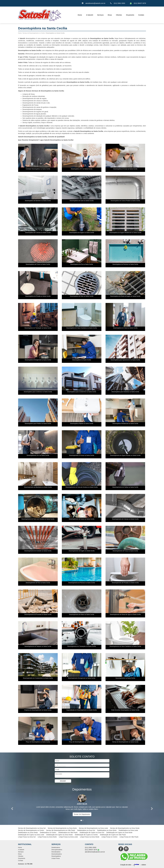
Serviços (100, 15)
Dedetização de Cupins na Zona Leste (31, 835)
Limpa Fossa (56, 858)
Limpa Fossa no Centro (109, 837)
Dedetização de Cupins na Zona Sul (92, 833)
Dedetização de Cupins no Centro (86, 835)
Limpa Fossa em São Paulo (129, 837)
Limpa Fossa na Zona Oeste (90, 837)
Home (80, 15)
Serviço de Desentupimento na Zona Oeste (125, 828)
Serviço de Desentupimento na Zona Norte (62, 828)
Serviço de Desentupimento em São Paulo (61, 830)
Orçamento (130, 15)
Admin (144, 865)
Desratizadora (56, 852)
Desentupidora (56, 856)
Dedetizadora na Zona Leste (128, 830)
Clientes (119, 15)
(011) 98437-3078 (140, 3)
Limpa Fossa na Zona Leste (68, 837)
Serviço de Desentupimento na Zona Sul (32, 828)
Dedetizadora (56, 847)
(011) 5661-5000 (119, 3)
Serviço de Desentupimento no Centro (34, 33)
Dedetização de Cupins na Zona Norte (119, 833)
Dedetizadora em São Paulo (68, 833)
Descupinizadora (57, 850)
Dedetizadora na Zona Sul (86, 830)
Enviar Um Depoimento (82, 814)
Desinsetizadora (57, 854)
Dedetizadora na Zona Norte (107, 830)
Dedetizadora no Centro (48, 833)
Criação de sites (126, 865)
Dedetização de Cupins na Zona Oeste (59, 835)
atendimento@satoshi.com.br (95, 3)
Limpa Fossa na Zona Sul (27, 837)
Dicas (110, 15)
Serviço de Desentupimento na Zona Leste (93, 828)
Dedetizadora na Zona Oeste (28, 833)
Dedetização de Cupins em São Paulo (113, 835)
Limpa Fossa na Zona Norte (47, 837)
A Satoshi (90, 15)
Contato (141, 15)
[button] (12, 809)
